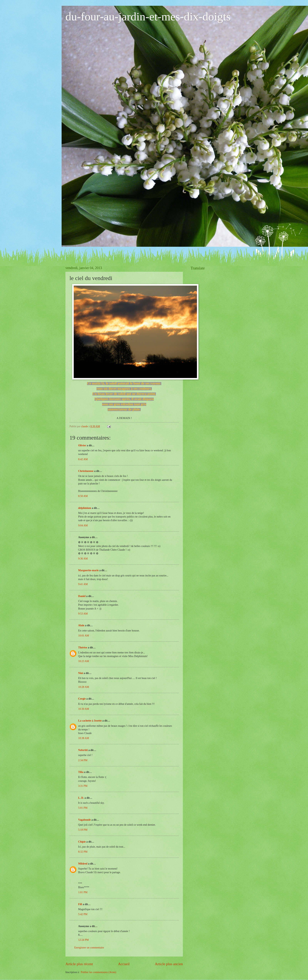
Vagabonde (84, 820)
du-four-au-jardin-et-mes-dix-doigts (148, 17)
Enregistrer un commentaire (89, 948)
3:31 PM (83, 786)
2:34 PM (83, 760)
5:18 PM (83, 830)
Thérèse (83, 648)
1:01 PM (83, 892)
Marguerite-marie (88, 570)
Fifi (80, 904)
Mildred (83, 864)
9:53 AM (83, 614)
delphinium (85, 508)
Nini (81, 673)
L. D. (81, 798)
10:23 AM (84, 661)
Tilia (81, 772)
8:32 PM (83, 852)
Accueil (124, 964)
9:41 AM (83, 584)
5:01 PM (83, 808)
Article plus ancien (169, 964)
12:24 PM (83, 940)
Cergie (82, 699)
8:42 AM (83, 459)
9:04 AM (83, 526)
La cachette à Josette (90, 721)
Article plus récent (79, 964)
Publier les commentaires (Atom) (99, 972)
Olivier (82, 445)
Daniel (82, 596)
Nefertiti (83, 750)
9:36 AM (83, 559)
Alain (81, 625)
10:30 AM (84, 709)
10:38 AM (84, 738)
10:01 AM (84, 636)
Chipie (82, 842)
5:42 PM (83, 914)
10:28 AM (84, 687)
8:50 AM (83, 496)
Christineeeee (86, 471)
